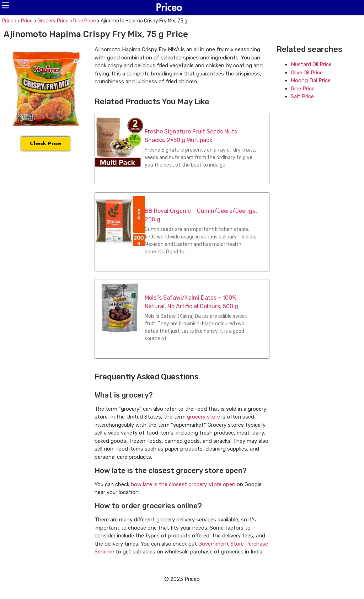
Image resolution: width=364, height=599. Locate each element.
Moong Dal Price (311, 80)
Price (27, 21)
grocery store (204, 417)
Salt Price (302, 96)
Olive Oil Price (307, 73)
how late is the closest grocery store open (183, 484)
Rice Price (85, 21)
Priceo (9, 21)
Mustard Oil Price (311, 64)
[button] (5, 5)
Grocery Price (53, 21)
